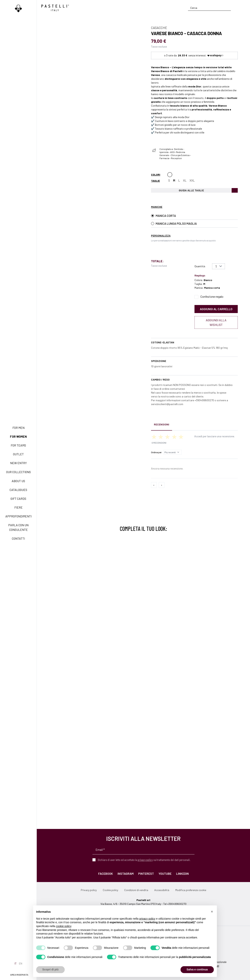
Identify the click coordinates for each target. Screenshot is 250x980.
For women (18, 436)
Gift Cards (18, 499)
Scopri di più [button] (50, 969)
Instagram (126, 874)
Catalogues (18, 490)
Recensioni (162, 424)
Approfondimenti (18, 516)
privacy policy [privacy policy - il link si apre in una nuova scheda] (147, 919)
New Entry (18, 463)
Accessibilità (162, 890)
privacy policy (145, 860)
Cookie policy (110, 890)
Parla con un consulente (18, 527)
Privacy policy (89, 890)
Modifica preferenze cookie (191, 890)
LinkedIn (182, 874)
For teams (18, 445)
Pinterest (146, 874)
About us (18, 481)
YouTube (165, 874)
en (21, 963)
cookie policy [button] (64, 926)
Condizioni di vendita (136, 890)
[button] (212, 912)
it (16, 963)
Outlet (18, 454)
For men (18, 428)
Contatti (18, 538)
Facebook (106, 874)
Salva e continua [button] (197, 969)
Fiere (18, 507)
